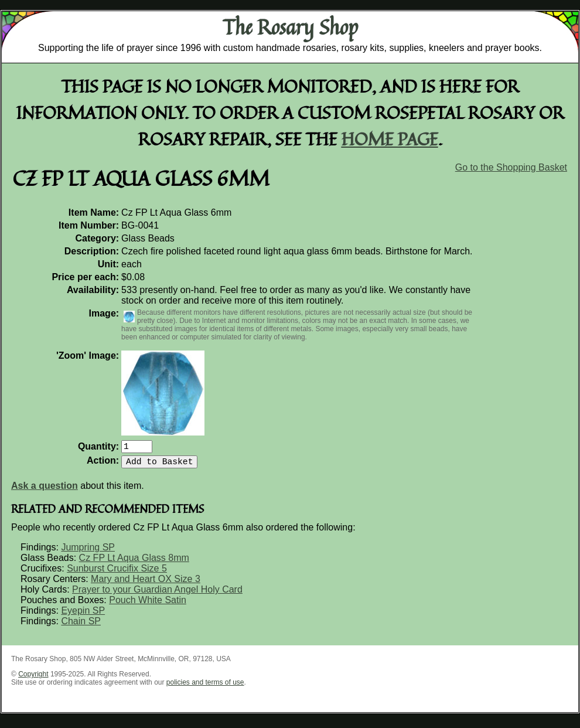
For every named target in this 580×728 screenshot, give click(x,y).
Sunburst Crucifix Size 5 (117, 573)
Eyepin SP (83, 615)
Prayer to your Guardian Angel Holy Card (157, 594)
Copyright (33, 679)
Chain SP (81, 626)
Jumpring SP (88, 552)
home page (390, 139)
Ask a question (45, 490)
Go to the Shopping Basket (511, 167)
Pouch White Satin (148, 605)
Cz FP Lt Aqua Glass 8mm (134, 562)
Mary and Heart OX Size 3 (146, 584)
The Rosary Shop (290, 27)
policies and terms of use (205, 687)
